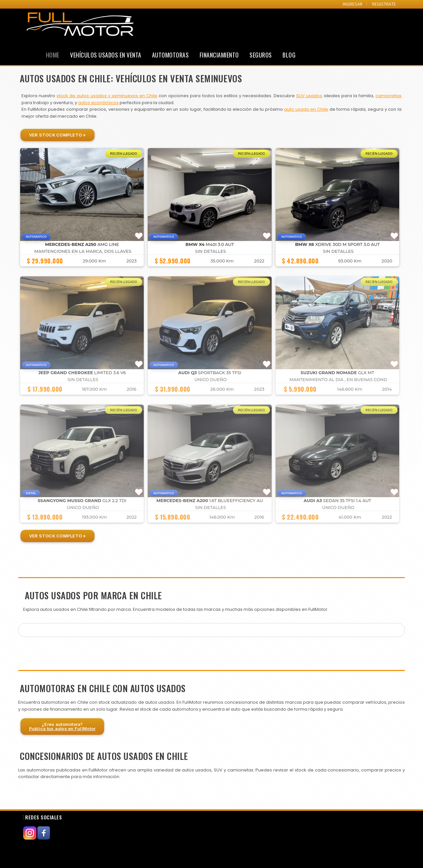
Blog (289, 55)
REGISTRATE (384, 4)
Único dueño (211, 380)
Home (53, 55)
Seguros (261, 55)
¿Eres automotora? (62, 726)
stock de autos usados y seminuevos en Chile (107, 96)
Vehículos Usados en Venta (106, 55)
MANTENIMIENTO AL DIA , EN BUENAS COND (338, 380)
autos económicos (98, 103)
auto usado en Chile (306, 109)
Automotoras (171, 55)
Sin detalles (211, 251)
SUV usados (309, 96)
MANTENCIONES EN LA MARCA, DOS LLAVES (83, 251)
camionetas (388, 96)
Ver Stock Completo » (58, 135)
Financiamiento (219, 55)
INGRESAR (353, 4)
